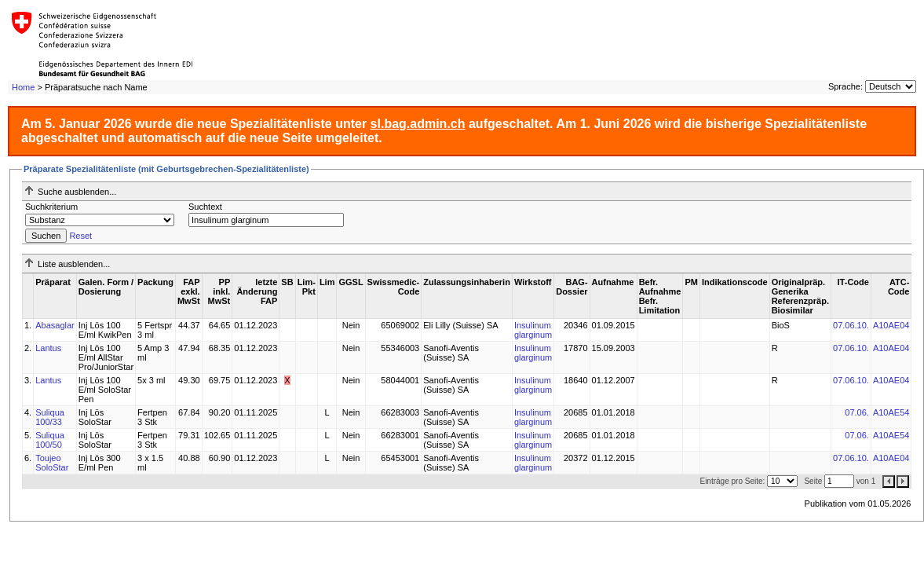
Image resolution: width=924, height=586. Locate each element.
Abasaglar (55, 325)
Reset (80, 236)
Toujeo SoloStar (52, 463)
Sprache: (845, 86)
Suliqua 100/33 (50, 417)
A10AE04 (891, 325)
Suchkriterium (51, 207)
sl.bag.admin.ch (418, 124)
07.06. (857, 412)
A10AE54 (891, 412)
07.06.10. (851, 325)
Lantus (48, 348)
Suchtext (205, 207)
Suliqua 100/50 (50, 440)
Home (23, 87)
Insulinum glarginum (533, 330)
